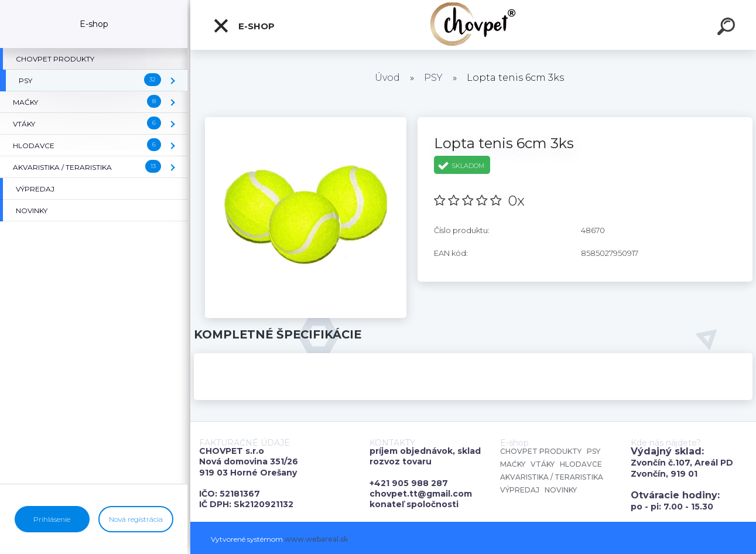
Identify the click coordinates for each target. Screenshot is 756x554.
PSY (433, 78)
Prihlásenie (52, 519)
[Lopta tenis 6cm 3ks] (305, 121)
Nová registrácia (136, 519)
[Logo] (473, 25)
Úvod (387, 78)
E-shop (244, 26)
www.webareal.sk (316, 539)
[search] (728, 28)
